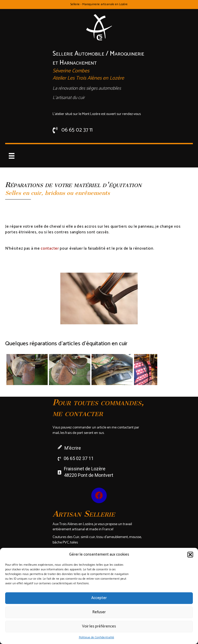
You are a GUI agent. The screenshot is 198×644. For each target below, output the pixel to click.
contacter (50, 248)
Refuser (99, 612)
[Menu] (12, 156)
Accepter (99, 598)
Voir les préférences (99, 626)
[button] (190, 555)
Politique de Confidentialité (97, 637)
